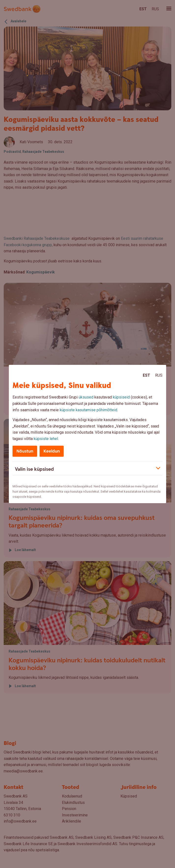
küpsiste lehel (46, 439)
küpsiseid (121, 397)
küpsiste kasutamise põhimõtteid (88, 410)
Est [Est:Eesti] (146, 375)
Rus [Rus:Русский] (159, 375)
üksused (86, 397)
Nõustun (25, 451)
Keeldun (52, 451)
